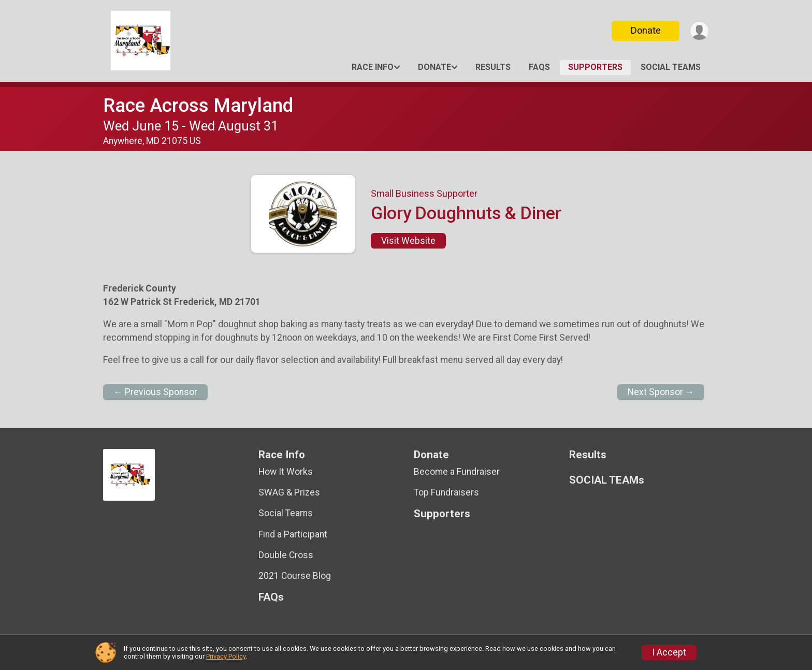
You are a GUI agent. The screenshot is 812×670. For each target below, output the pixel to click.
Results (493, 67)
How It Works (286, 472)
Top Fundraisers (446, 492)
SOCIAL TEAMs (671, 67)
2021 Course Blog (295, 576)
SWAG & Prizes (289, 492)
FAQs (539, 67)
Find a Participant (293, 534)
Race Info (373, 67)
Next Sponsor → (661, 392)
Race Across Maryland (198, 105)
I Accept (669, 652)
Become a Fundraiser (457, 472)
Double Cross (286, 555)
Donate (646, 30)
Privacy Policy (226, 656)
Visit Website (408, 241)
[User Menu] (699, 31)
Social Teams (286, 513)
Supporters (595, 67)
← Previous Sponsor (155, 392)
